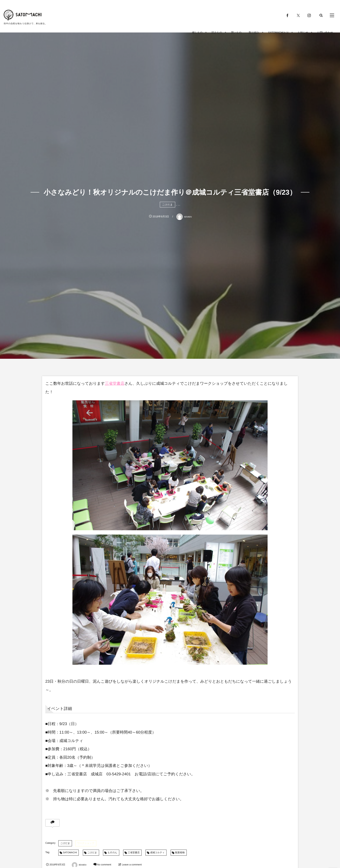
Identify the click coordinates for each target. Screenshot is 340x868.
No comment (104, 865)
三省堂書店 (115, 383)
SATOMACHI (70, 853)
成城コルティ (157, 853)
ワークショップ (86, 843)
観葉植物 (180, 853)
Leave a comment (132, 865)
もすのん (112, 853)
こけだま (168, 205)
